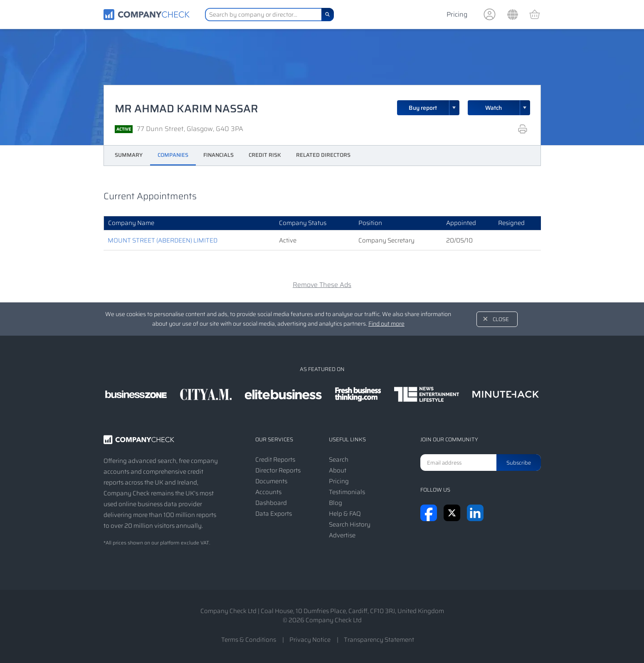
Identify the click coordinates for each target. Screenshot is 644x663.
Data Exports (274, 514)
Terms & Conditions (249, 640)
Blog (336, 503)
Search (339, 460)
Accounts (268, 492)
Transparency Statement (379, 640)
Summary (129, 155)
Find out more (386, 324)
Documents (271, 481)
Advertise (342, 535)
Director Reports (278, 470)
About (338, 470)
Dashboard (271, 503)
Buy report (434, 108)
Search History (350, 524)
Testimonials (347, 492)
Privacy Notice (310, 640)
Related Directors (323, 155)
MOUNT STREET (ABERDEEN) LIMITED (163, 240)
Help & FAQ (345, 514)
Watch (493, 108)
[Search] (328, 15)
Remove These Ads (322, 285)
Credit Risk (265, 155)
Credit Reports (275, 460)
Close (501, 319)
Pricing (457, 14)
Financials (218, 155)
